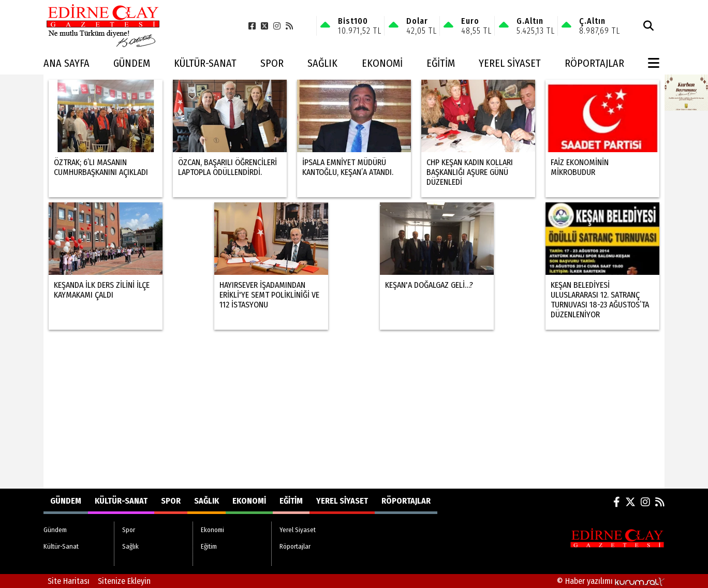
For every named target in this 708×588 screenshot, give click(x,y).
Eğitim (441, 63)
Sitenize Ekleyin (124, 581)
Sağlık (322, 63)
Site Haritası (69, 581)
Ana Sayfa (67, 63)
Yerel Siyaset (510, 63)
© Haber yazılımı (611, 581)
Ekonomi (382, 63)
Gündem (132, 63)
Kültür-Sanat (205, 63)
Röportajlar (594, 63)
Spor (272, 63)
